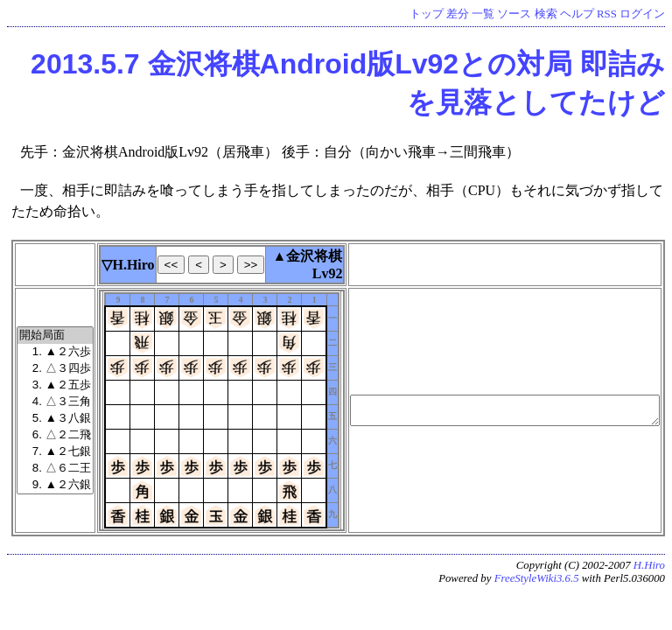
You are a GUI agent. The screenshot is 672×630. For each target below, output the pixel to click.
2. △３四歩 (55, 369)
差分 (458, 14)
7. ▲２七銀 (55, 452)
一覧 (483, 14)
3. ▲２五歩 (55, 385)
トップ (427, 14)
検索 (546, 14)
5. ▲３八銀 (55, 419)
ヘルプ (577, 14)
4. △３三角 (55, 402)
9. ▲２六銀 (55, 485)
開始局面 (55, 336)
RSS (607, 14)
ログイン (642, 14)
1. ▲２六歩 (55, 352)
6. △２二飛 (55, 435)
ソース (514, 14)
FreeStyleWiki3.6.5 (537, 578)
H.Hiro (649, 565)
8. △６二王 (55, 469)
